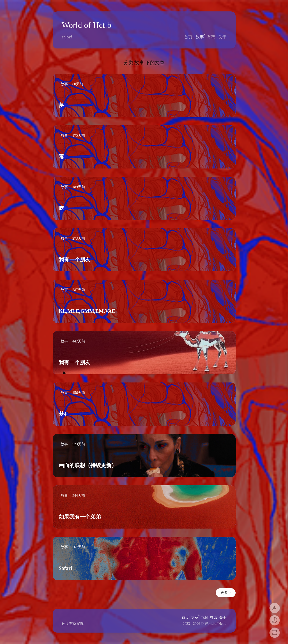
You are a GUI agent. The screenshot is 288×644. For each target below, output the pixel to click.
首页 (188, 37)
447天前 (79, 341)
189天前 (79, 187)
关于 (222, 37)
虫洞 (204, 618)
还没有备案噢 (73, 624)
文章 (195, 618)
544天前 (79, 496)
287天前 (79, 290)
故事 (200, 37)
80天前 (78, 84)
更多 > (226, 593)
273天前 (79, 238)
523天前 (79, 444)
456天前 (79, 393)
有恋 (211, 37)
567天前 (79, 547)
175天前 (79, 135)
